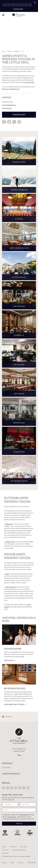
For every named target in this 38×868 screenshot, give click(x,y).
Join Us (19, 824)
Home (3, 51)
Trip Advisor (28, 788)
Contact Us (21, 863)
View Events (9, 660)
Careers (12, 863)
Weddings (16, 51)
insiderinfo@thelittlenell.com (11, 773)
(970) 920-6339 (7, 108)
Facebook (9, 122)
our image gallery (29, 82)
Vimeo (20, 788)
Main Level (5, 89)
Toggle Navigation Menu (3, 15)
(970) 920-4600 (6, 768)
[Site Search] (14, 717)
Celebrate (10, 51)
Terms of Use (24, 815)
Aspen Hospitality (32, 863)
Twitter (14, 122)
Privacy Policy (12, 817)
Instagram (4, 122)
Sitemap (4, 847)
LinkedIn (24, 788)
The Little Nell (19, 15)
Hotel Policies (13, 847)
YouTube (16, 788)
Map (19, 755)
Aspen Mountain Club (11, 587)
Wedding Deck (9, 524)
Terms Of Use (5, 850)
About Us (4, 863)
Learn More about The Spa (14, 704)
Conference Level (14, 89)
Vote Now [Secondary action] (18, 9)
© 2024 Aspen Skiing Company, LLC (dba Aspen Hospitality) (16, 856)
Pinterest (19, 122)
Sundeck (7, 574)
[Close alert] (35, 2)
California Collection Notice (19, 850)
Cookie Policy (5, 853)
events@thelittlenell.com (9, 105)
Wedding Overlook (10, 542)
